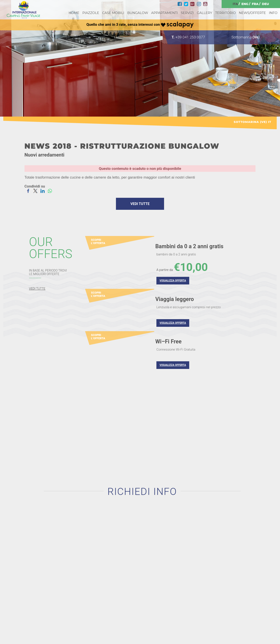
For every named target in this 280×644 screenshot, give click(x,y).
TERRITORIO (226, 13)
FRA (255, 4)
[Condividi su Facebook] (28, 191)
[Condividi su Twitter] (35, 191)
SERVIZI (187, 13)
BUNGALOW (138, 13)
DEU (265, 4)
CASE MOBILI (113, 13)
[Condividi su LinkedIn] (43, 191)
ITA (235, 4)
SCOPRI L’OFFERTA (98, 241)
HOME (74, 13)
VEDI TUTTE (140, 204)
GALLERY (205, 13)
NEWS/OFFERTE (252, 13)
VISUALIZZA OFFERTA (173, 281)
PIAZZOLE (91, 13)
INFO (273, 13)
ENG (245, 4)
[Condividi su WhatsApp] (50, 191)
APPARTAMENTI (164, 13)
